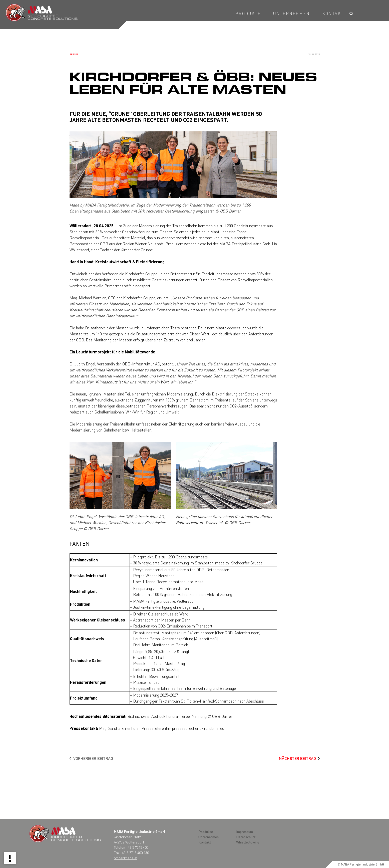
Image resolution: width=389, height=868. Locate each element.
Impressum (245, 831)
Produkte (248, 13)
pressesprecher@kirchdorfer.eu (198, 728)
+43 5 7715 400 (137, 847)
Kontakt (333, 13)
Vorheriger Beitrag (93, 758)
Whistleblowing (248, 842)
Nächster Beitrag (297, 758)
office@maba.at (126, 858)
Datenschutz (246, 837)
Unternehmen (291, 13)
